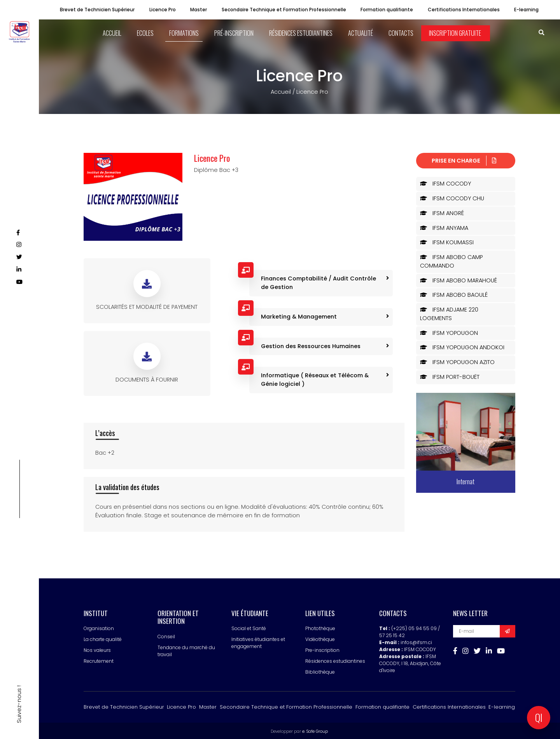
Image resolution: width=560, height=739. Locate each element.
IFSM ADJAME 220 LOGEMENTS (449, 313)
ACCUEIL (114, 33)
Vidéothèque (320, 638)
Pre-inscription (322, 649)
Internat (465, 481)
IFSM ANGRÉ (442, 212)
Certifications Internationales (464, 10)
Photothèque (320, 628)
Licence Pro (163, 10)
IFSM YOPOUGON (449, 332)
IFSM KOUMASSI (447, 242)
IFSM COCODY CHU (452, 198)
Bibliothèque (320, 671)
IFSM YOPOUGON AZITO (457, 361)
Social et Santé (249, 628)
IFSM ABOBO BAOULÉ (454, 294)
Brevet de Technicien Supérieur (97, 10)
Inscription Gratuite (454, 33)
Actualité (360, 33)
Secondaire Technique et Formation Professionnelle (284, 10)
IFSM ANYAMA (444, 227)
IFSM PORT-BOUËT (450, 376)
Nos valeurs (97, 649)
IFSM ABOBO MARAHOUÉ (458, 279)
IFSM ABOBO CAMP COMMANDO (451, 261)
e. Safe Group (315, 730)
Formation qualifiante (387, 10)
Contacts (400, 33)
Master (199, 10)
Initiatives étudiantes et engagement (258, 642)
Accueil (281, 91)
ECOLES (147, 33)
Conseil (166, 635)
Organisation (99, 628)
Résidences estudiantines (301, 33)
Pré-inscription (234, 33)
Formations (185, 33)
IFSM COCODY (445, 183)
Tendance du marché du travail (186, 650)
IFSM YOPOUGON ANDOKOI (462, 347)
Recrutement (99, 660)
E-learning (526, 10)
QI (539, 717)
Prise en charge (464, 159)
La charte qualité (103, 638)
